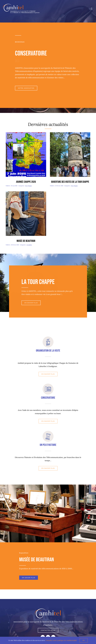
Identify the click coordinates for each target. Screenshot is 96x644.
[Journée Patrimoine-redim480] (70, 133)
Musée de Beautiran (26, 241)
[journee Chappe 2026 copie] (26, 133)
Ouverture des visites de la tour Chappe (70, 182)
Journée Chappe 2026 (26, 182)
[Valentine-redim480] (26, 192)
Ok (84, 640)
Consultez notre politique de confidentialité (61, 640)
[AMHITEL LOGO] (48, 609)
